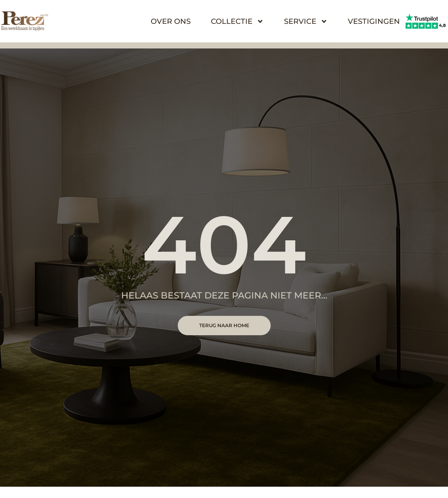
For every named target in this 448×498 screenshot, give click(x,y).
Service (306, 21)
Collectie (237, 21)
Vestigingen (374, 21)
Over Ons (171, 21)
